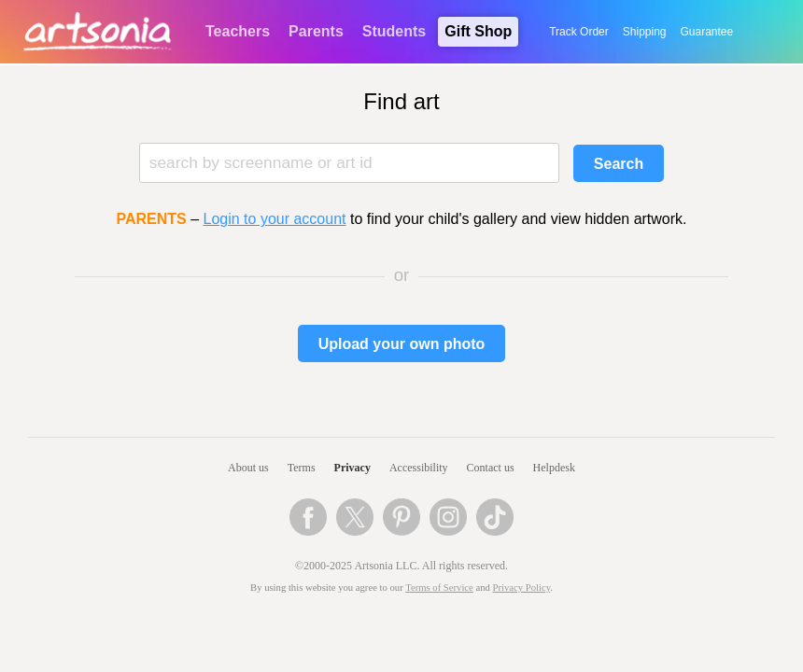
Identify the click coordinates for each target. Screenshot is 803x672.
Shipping (645, 32)
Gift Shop (478, 31)
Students (394, 31)
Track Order (579, 32)
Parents (316, 31)
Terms (302, 468)
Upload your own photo (402, 344)
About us (248, 468)
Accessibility (419, 468)
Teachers (238, 31)
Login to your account (275, 219)
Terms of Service (439, 588)
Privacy (352, 468)
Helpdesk (554, 468)
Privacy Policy (522, 588)
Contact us (491, 468)
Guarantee (707, 32)
